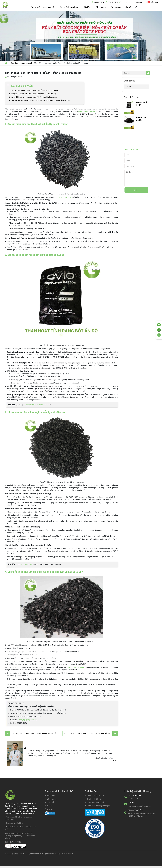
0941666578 (99, 2)
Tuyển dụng (116, 7)
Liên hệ (128, 7)
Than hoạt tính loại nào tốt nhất (37, 405)
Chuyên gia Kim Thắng (104, 758)
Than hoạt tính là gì (24, 564)
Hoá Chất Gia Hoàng (75, 667)
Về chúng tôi (49, 7)
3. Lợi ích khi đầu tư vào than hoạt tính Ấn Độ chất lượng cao (33, 97)
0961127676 (113, 2)
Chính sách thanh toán (95, 796)
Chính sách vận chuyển (95, 802)
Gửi (136, 190)
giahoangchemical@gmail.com (134, 2)
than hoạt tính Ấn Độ (63, 197)
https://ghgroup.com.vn (27, 720)
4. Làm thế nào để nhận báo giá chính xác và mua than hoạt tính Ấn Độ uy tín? (40, 100)
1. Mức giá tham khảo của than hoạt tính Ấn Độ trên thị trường (33, 90)
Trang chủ (36, 7)
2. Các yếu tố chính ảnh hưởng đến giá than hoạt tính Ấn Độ (32, 94)
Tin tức (87, 7)
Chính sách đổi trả (93, 799)
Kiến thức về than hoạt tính (21, 63)
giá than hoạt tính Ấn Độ (88, 111)
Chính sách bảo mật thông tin (97, 806)
